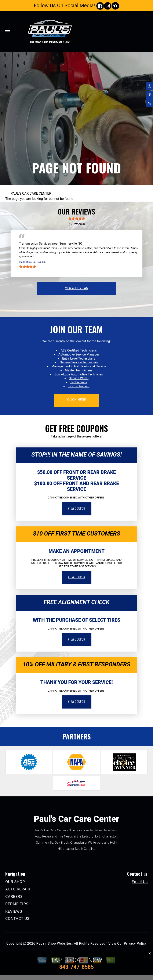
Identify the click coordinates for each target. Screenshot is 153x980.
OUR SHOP (15, 882)
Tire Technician (79, 386)
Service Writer (79, 378)
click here (76, 400)
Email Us (140, 882)
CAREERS (14, 896)
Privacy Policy (135, 943)
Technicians (79, 382)
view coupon (77, 508)
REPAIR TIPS (17, 904)
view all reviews (76, 288)
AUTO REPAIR (18, 889)
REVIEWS (14, 911)
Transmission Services (35, 244)
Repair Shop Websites (54, 943)
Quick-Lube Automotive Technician (79, 374)
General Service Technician (79, 362)
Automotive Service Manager (79, 354)
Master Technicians (79, 370)
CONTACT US (17, 918)
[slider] (77, 218)
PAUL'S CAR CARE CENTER (31, 193)
